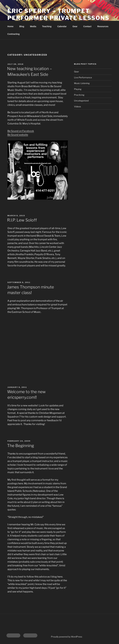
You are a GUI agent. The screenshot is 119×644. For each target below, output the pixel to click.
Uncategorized (81, 101)
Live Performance (83, 77)
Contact (87, 26)
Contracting (14, 34)
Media (33, 26)
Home (10, 26)
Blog (22, 26)
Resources (103, 26)
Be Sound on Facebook (21, 131)
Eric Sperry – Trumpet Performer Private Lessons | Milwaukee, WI (58, 18)
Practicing (79, 95)
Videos (77, 106)
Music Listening (82, 83)
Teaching (47, 26)
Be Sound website (18, 135)
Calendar (62, 26)
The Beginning (21, 446)
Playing (78, 89)
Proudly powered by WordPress (67, 637)
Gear (75, 26)
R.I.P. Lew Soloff (22, 220)
